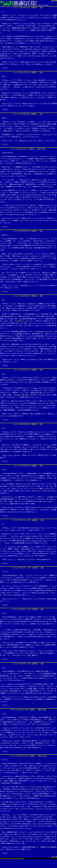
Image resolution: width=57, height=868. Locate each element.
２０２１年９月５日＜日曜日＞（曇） (29, 231)
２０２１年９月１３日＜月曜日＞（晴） (28, 664)
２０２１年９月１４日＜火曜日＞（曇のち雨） (29, 710)
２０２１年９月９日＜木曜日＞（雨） (29, 466)
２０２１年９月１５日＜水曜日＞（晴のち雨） (29, 756)
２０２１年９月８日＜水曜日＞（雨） (29, 424)
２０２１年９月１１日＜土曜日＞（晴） (28, 568)
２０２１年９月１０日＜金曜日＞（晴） (28, 520)
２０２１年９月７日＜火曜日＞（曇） (29, 370)
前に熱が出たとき (21, 321)
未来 (56, 1)
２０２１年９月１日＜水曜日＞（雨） (29, 8)
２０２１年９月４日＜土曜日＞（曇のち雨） (28, 149)
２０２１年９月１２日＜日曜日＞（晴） (28, 609)
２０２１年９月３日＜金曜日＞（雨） (29, 114)
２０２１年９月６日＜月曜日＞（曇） (29, 296)
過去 (53, 1)
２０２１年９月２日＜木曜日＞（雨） (29, 72)
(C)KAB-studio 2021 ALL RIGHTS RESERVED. (12, 859)
